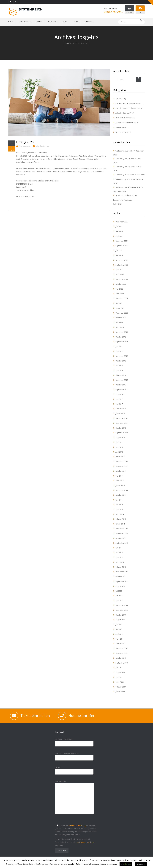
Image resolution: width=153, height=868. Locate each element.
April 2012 (119, 601)
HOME (11, 22)
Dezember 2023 (122, 260)
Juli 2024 (119, 251)
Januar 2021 (120, 308)
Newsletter (120, 127)
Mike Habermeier (25, 146)
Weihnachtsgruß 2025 (124, 151)
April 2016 (119, 452)
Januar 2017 (120, 414)
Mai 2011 (119, 629)
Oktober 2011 (121, 615)
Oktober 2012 (121, 577)
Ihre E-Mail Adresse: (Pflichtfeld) (74, 756)
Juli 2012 (119, 591)
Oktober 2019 (121, 337)
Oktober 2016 (121, 428)
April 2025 (119, 236)
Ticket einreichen (35, 715)
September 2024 (122, 246)
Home (68, 43)
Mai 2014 (119, 505)
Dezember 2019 (122, 332)
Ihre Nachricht (74, 799)
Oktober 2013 (121, 538)
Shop (76, 22)
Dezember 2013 (122, 529)
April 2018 (119, 370)
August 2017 (120, 394)
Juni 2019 (119, 346)
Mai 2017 (119, 404)
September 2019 (122, 342)
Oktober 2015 (121, 471)
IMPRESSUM (89, 22)
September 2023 (122, 265)
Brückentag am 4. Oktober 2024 (128, 187)
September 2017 (122, 390)
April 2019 (119, 351)
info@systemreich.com (86, 842)
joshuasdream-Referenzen (126, 123)
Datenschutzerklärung (77, 825)
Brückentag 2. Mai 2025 (125, 175)
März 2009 (120, 682)
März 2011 (120, 639)
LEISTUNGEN (24, 22)
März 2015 (120, 481)
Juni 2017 (119, 399)
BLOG (65, 22)
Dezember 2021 (122, 299)
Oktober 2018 (121, 361)
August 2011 (120, 620)
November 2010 (122, 653)
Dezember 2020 (122, 313)
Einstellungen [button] (126, 864)
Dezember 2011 (122, 605)
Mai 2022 (119, 289)
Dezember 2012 (122, 572)
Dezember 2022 (122, 279)
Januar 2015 (120, 485)
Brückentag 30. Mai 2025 (125, 167)
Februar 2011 (121, 644)
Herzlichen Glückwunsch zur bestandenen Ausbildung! (125, 198)
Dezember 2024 (122, 241)
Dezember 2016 (122, 418)
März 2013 (120, 562)
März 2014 (120, 514)
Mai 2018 (119, 366)
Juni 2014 (119, 500)
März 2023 (120, 275)
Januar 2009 (120, 692)
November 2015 (122, 466)
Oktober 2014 (121, 495)
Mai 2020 (119, 322)
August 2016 (120, 438)
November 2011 (122, 610)
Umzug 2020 (25, 142)
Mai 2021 (119, 303)
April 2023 (119, 270)
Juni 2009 (119, 677)
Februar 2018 (121, 375)
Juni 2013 (119, 548)
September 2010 (122, 663)
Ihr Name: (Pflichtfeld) (74, 741)
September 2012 (122, 581)
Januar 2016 (120, 457)
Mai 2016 (119, 447)
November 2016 (122, 423)
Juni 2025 (119, 227)
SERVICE (39, 22)
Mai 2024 (119, 255)
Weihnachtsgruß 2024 (124, 179)
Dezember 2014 (122, 490)
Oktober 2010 (121, 658)
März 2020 (120, 327)
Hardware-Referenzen (124, 118)
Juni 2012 (119, 596)
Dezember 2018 (122, 356)
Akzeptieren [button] (141, 864)
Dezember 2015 (122, 462)
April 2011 (119, 634)
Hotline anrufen (82, 715)
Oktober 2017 (121, 385)
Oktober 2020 (121, 318)
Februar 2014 (121, 519)
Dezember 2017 (122, 380)
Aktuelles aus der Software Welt (128, 108)
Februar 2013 (121, 567)
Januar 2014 (120, 524)
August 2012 (120, 586)
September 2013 (122, 543)
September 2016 (122, 433)
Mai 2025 (119, 231)
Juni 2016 (119, 442)
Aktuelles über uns (43, 146)
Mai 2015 (119, 476)
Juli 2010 (119, 668)
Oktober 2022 (121, 284)
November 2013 (122, 533)
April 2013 (119, 557)
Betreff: (74, 770)
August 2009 (120, 672)
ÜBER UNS (52, 22)
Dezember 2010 (122, 648)
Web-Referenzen (122, 132)
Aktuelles (119, 99)
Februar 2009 (121, 687)
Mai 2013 (119, 553)
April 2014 (119, 509)
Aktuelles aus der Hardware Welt (128, 103)
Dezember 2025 (122, 222)
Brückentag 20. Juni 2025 (125, 159)
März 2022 (120, 294)
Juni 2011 (119, 625)
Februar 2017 (121, 409)
